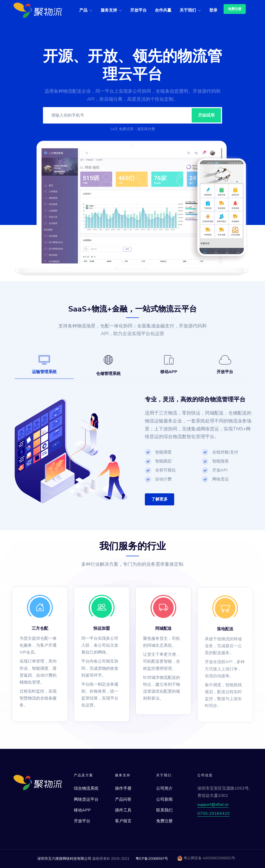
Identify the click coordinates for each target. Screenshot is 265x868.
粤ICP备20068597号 (152, 859)
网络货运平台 (86, 799)
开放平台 (138, 10)
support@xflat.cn (213, 805)
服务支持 (109, 10)
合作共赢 (163, 10)
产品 (83, 10)
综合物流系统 (86, 788)
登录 (213, 10)
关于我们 (188, 10)
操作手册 (123, 788)
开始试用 (206, 115)
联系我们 (164, 810)
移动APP (82, 810)
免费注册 (235, 9)
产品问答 (123, 799)
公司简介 (164, 788)
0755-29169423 (214, 814)
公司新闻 (164, 799)
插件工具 (123, 810)
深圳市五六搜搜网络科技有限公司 (64, 859)
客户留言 (123, 821)
